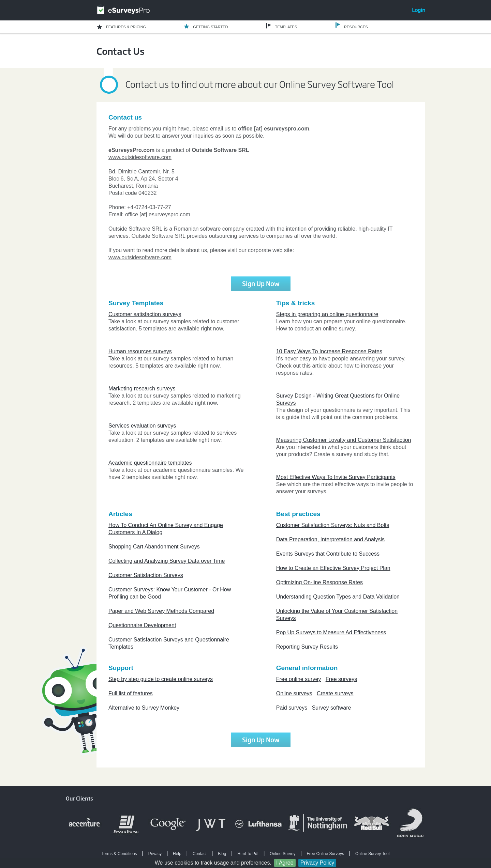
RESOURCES (356, 27)
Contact (200, 854)
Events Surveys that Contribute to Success (328, 554)
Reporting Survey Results (307, 647)
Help (177, 854)
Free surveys (341, 679)
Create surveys (335, 693)
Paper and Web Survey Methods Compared (161, 611)
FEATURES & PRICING (126, 27)
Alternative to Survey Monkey (144, 708)
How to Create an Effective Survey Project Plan (333, 568)
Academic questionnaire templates (150, 463)
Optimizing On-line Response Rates (319, 582)
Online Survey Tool (373, 854)
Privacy (155, 854)
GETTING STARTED (210, 27)
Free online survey (299, 679)
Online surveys (294, 693)
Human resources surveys (140, 351)
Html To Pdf (248, 854)
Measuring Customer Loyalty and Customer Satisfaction (344, 440)
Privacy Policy (317, 863)
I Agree (285, 863)
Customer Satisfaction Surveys (146, 575)
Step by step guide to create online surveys (161, 679)
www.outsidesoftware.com (140, 157)
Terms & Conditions (119, 854)
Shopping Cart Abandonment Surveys (154, 547)
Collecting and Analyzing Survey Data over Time (167, 561)
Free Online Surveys (325, 854)
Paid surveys (292, 708)
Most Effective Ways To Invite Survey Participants (336, 477)
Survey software (332, 708)
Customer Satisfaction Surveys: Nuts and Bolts (333, 525)
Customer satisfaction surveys (145, 314)
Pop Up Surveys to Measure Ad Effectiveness (331, 632)
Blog (222, 854)
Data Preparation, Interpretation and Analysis (330, 539)
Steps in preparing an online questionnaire (327, 314)
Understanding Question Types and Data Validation (338, 597)
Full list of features (131, 693)
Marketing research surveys (142, 389)
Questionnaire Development (142, 625)
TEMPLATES (286, 27)
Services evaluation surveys (142, 426)
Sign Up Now (261, 283)
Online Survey (282, 854)
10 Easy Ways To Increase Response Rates (329, 351)
